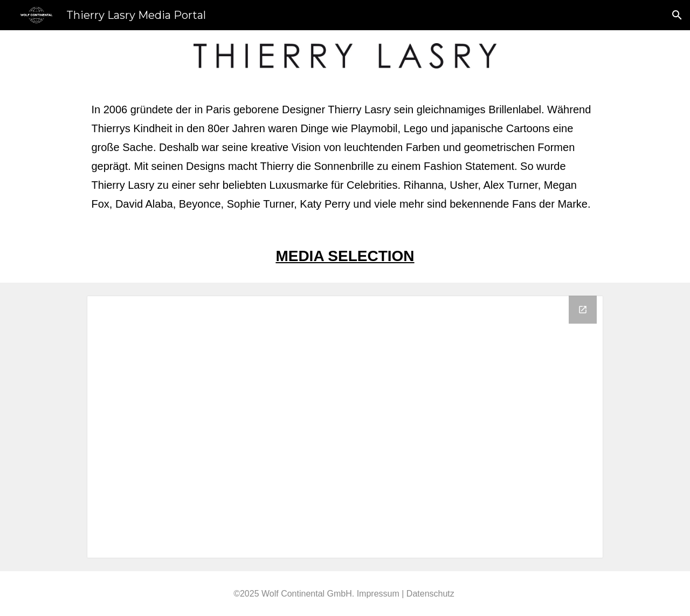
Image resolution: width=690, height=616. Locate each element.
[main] (345, 155)
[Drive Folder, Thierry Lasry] (345, 427)
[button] (677, 15)
